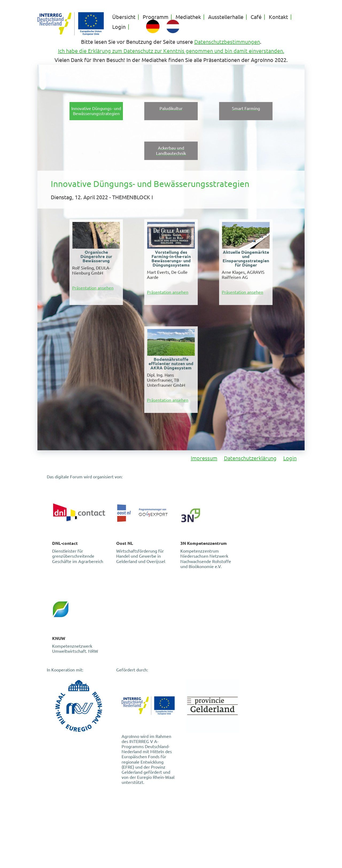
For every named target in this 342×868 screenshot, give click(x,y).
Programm (156, 17)
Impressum (204, 458)
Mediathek (188, 17)
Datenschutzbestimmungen (227, 42)
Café (256, 17)
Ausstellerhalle (226, 17)
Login (119, 27)
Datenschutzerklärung (250, 458)
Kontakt (278, 17)
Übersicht (124, 17)
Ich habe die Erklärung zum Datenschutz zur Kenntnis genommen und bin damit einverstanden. (171, 51)
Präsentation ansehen (93, 288)
